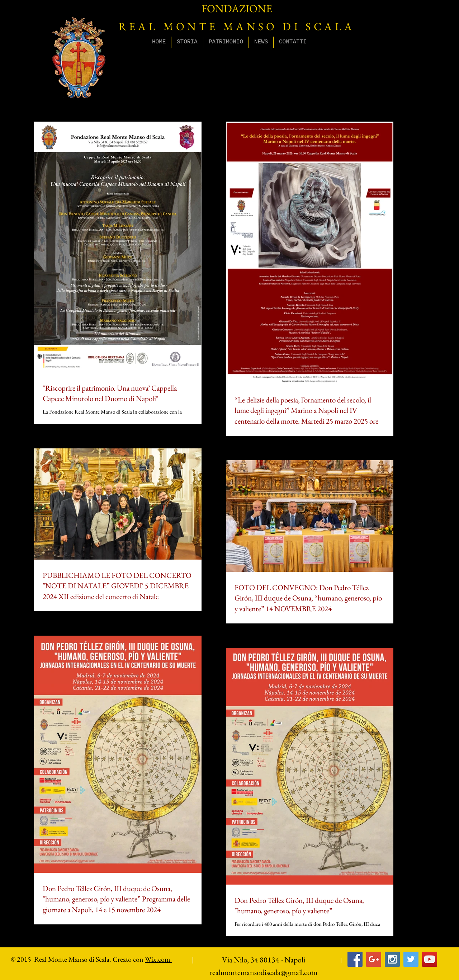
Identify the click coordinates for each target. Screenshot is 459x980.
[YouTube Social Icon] (430, 959)
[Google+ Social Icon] (374, 959)
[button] (187, 42)
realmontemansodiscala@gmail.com (264, 972)
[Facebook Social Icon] (355, 959)
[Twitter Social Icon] (411, 959)
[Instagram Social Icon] (392, 959)
